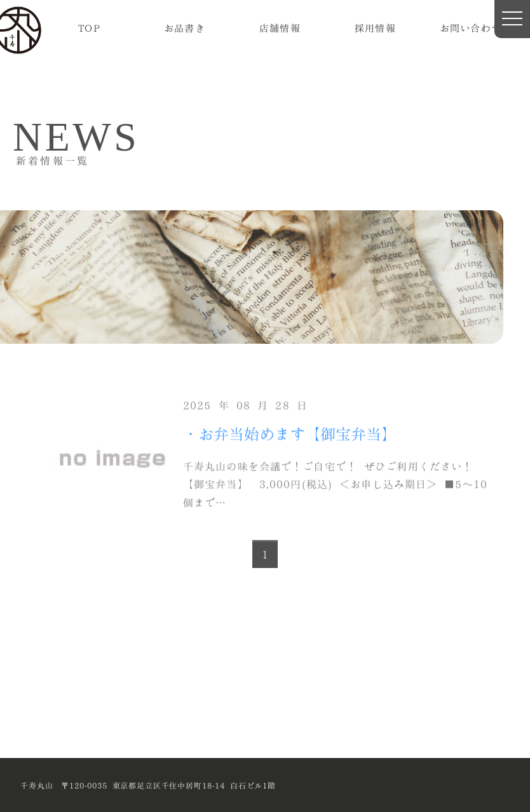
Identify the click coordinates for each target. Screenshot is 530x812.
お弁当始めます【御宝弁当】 (297, 433)
